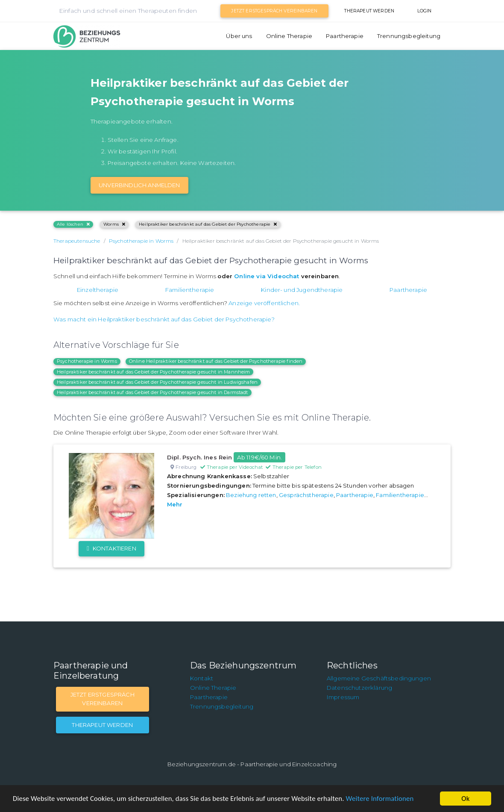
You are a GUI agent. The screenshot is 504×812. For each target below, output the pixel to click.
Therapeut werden (369, 11)
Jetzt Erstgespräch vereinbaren (274, 11)
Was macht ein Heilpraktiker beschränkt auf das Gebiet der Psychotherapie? (164, 319)
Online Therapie (289, 36)
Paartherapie (345, 36)
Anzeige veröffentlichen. (264, 303)
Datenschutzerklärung (359, 688)
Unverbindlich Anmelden (139, 185)
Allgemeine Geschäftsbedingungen (379, 678)
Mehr (175, 504)
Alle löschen (73, 224)
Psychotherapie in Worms (87, 361)
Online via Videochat (267, 276)
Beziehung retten (251, 495)
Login (425, 11)
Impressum (343, 697)
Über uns (239, 36)
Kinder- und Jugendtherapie (302, 290)
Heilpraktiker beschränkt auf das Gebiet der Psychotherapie (208, 224)
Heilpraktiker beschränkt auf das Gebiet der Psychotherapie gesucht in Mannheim (153, 372)
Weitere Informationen (385, 799)
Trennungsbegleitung (409, 36)
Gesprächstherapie (306, 495)
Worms (114, 224)
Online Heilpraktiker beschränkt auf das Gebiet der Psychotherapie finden (216, 361)
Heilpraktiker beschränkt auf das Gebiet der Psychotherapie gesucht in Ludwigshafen (157, 382)
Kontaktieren (111, 548)
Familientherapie (190, 290)
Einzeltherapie (98, 290)
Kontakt (202, 678)
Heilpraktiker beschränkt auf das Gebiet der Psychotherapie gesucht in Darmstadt (152, 392)
